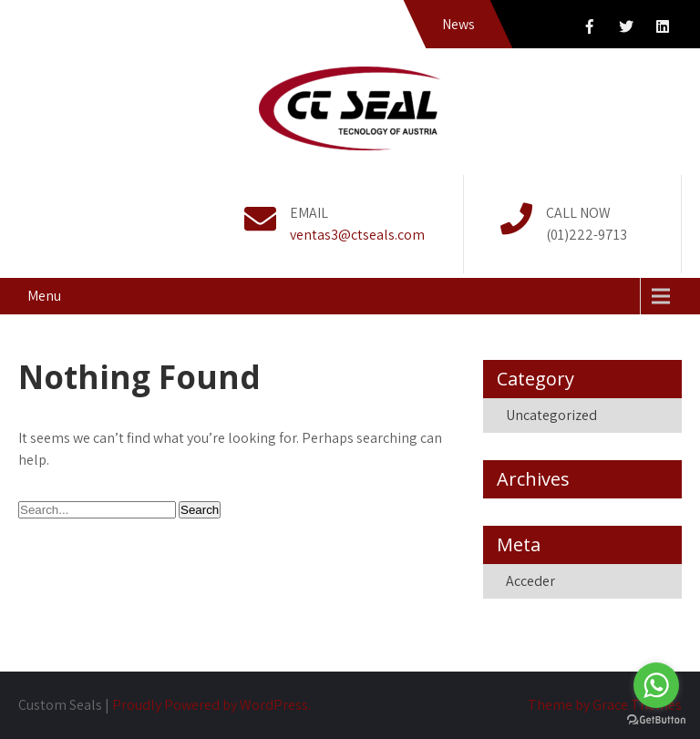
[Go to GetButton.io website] (656, 720)
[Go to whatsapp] (656, 685)
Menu (44, 296)
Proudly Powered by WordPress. (211, 705)
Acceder (530, 581)
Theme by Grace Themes (605, 705)
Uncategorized (551, 415)
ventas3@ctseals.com (357, 235)
